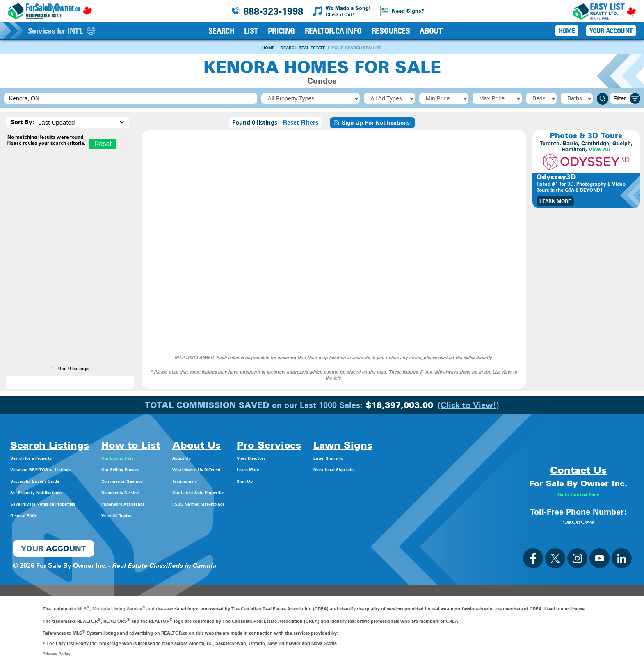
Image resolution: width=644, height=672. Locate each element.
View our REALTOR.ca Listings (57, 470)
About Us (220, 458)
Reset (103, 145)
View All (599, 150)
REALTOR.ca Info (333, 31)
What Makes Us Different (245, 470)
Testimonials (225, 481)
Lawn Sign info (401, 458)
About (431, 31)
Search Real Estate (301, 48)
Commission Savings (158, 481)
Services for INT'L (62, 31)
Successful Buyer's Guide (49, 481)
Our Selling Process (155, 470)
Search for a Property (43, 458)
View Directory (324, 458)
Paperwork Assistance (159, 504)
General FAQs (31, 516)
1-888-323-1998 (578, 522)
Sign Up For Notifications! (372, 123)
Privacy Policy (57, 654)
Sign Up (314, 481)
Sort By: (22, 123)
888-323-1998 (273, 11)
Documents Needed (156, 493)
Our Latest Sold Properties (247, 493)
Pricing (281, 31)
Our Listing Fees (150, 458)
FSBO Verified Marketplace (247, 504)
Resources (391, 31)
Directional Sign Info (410, 470)
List (251, 31)
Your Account (611, 31)
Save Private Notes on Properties (62, 504)
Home (255, 48)
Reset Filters (301, 123)
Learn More (555, 202)
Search (221, 31)
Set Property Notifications (50, 493)
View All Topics (148, 516)
